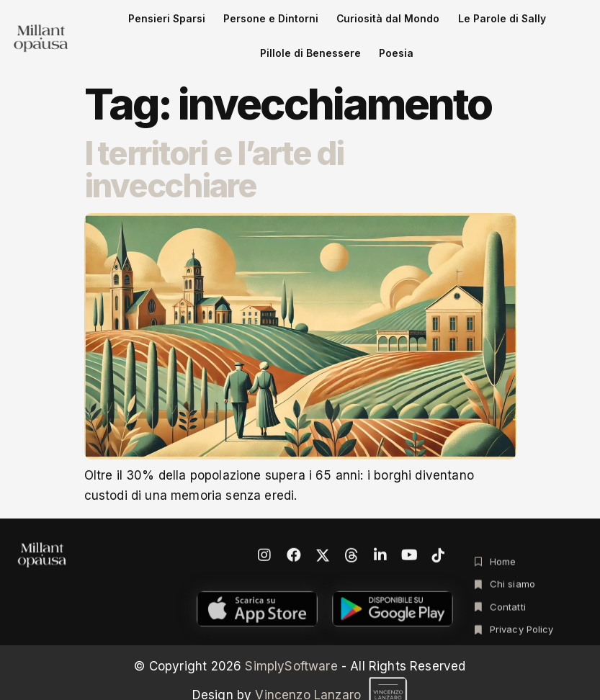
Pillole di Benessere (489, 24)
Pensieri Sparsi (140, 24)
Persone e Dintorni (221, 24)
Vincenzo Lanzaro (331, 668)
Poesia (556, 24)
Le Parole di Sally (401, 24)
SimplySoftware (291, 640)
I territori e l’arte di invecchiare (214, 142)
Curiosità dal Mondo (313, 24)
